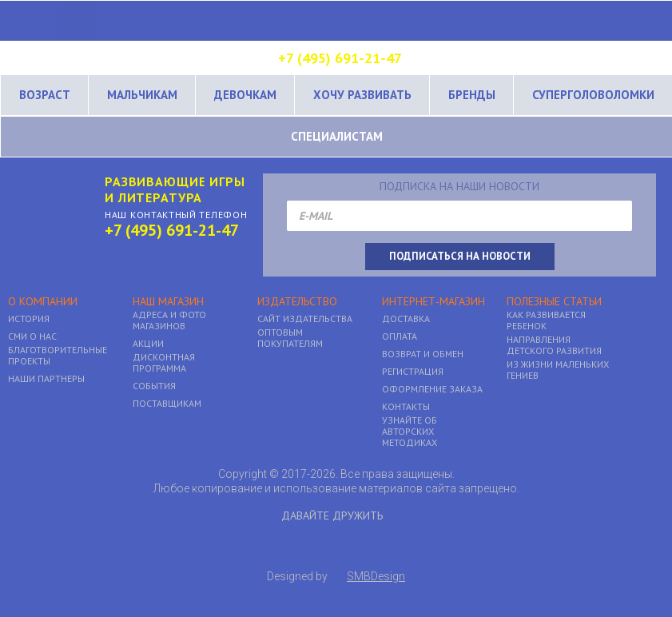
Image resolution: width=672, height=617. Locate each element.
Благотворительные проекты (58, 356)
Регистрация (413, 372)
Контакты (406, 407)
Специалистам (337, 136)
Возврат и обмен (423, 354)
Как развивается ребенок (546, 320)
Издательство (297, 302)
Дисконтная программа (164, 363)
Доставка (406, 319)
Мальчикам (142, 95)
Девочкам (245, 95)
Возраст (45, 95)
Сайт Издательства (305, 319)
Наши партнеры (46, 379)
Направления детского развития (554, 345)
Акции (148, 344)
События (154, 386)
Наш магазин (168, 302)
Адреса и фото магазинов (169, 320)
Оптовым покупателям (290, 338)
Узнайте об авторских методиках (410, 432)
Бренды (472, 95)
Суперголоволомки (593, 95)
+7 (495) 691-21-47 (340, 58)
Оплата (400, 336)
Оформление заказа (432, 389)
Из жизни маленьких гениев (558, 370)
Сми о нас (32, 336)
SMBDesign (376, 576)
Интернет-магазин (433, 302)
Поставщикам (167, 404)
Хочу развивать (362, 95)
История (29, 319)
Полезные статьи (554, 302)
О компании (43, 302)
